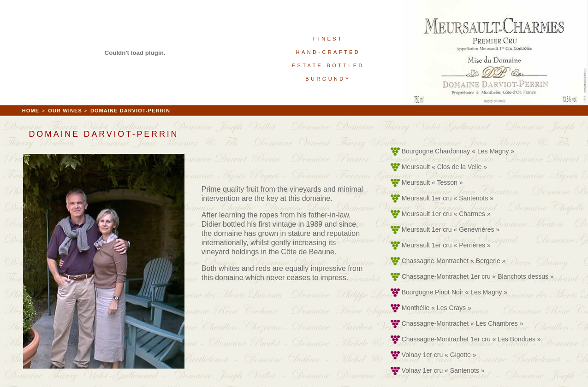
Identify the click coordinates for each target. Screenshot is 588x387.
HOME (31, 111)
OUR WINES (66, 111)
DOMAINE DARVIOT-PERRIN (130, 111)
